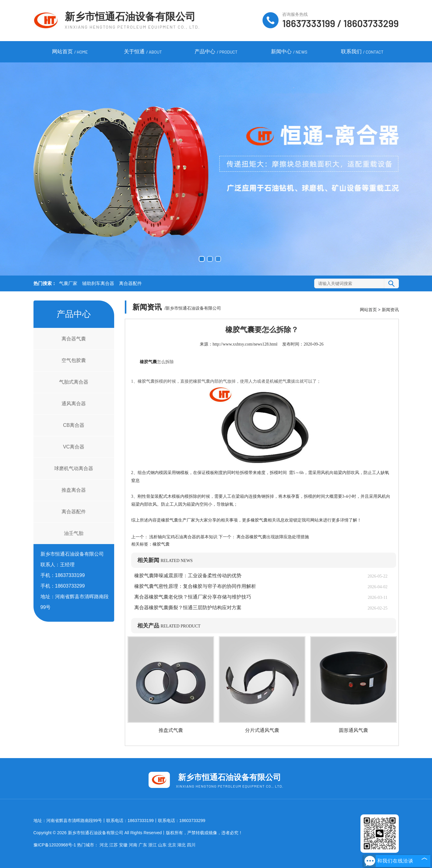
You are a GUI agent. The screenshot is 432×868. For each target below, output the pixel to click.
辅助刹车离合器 (98, 283)
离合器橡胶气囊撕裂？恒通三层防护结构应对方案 (188, 608)
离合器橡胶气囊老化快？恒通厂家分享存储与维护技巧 (193, 597)
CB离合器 (74, 425)
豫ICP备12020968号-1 (55, 845)
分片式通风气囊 (262, 730)
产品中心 (216, 52)
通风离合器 (74, 404)
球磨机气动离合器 (74, 468)
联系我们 (362, 52)
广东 (143, 845)
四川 (191, 845)
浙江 (153, 845)
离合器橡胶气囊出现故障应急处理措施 (272, 537)
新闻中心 (289, 52)
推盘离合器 (74, 490)
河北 (104, 845)
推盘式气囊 (171, 730)
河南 (133, 845)
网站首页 (70, 52)
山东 (162, 845)
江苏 (114, 845)
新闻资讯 (390, 310)
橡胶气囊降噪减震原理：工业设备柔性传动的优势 (188, 576)
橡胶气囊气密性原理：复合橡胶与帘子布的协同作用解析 (195, 586)
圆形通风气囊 (353, 730)
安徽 (123, 845)
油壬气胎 (74, 533)
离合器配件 (130, 283)
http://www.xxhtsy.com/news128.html (245, 344)
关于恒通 (143, 52)
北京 (172, 845)
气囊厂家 (68, 283)
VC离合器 (74, 447)
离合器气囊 (74, 339)
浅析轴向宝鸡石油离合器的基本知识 (183, 537)
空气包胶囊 (74, 360)
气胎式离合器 (74, 382)
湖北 (181, 845)
